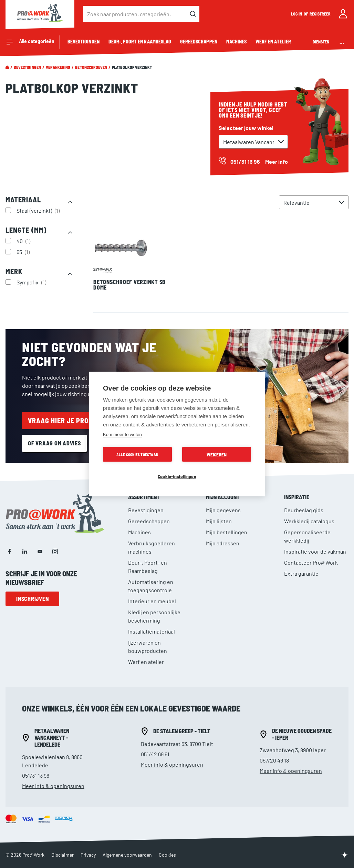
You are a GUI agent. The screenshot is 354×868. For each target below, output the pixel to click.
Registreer (320, 14)
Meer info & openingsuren (53, 786)
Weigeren (217, 455)
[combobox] (141, 14)
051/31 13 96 (36, 775)
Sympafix (32, 282)
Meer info (277, 162)
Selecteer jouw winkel (246, 128)
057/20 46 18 (274, 760)
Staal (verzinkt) (39, 210)
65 (24, 252)
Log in (297, 14)
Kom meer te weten (122, 435)
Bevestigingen (27, 67)
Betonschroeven (91, 67)
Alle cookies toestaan (137, 455)
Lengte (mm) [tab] (26, 230)
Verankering (58, 67)
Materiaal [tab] (23, 200)
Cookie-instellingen (177, 476)
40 (24, 241)
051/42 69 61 (155, 754)
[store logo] (40, 14)
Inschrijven (32, 599)
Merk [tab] (14, 271)
